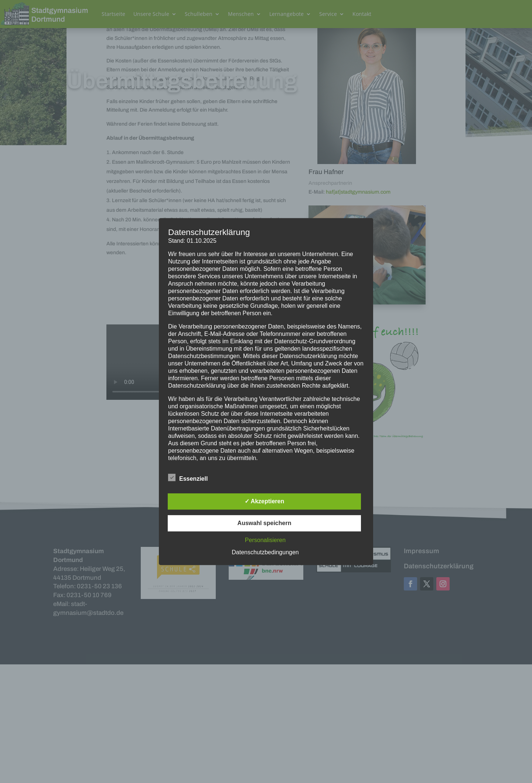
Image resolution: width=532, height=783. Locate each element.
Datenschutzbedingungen (265, 552)
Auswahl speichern (265, 523)
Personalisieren (265, 540)
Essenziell (188, 478)
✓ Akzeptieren (265, 501)
